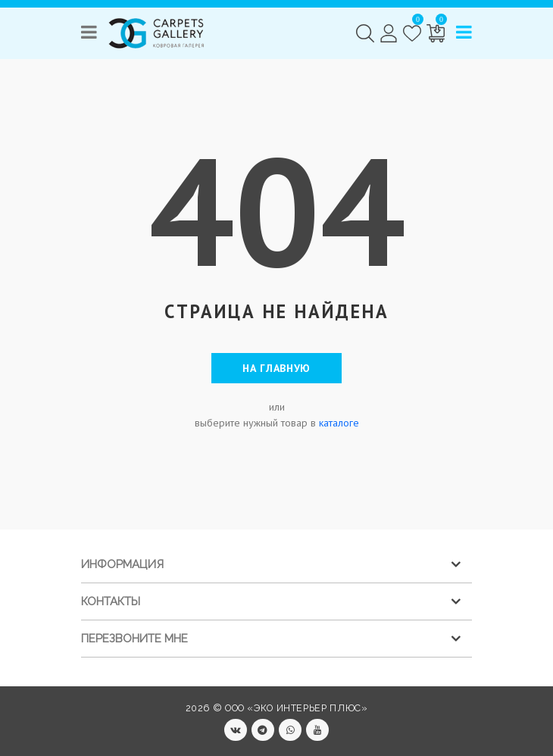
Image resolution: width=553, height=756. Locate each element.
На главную (276, 368)
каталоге (339, 423)
